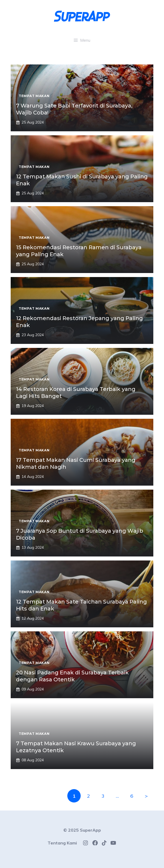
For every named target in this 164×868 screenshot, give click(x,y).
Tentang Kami (62, 843)
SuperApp (90, 830)
